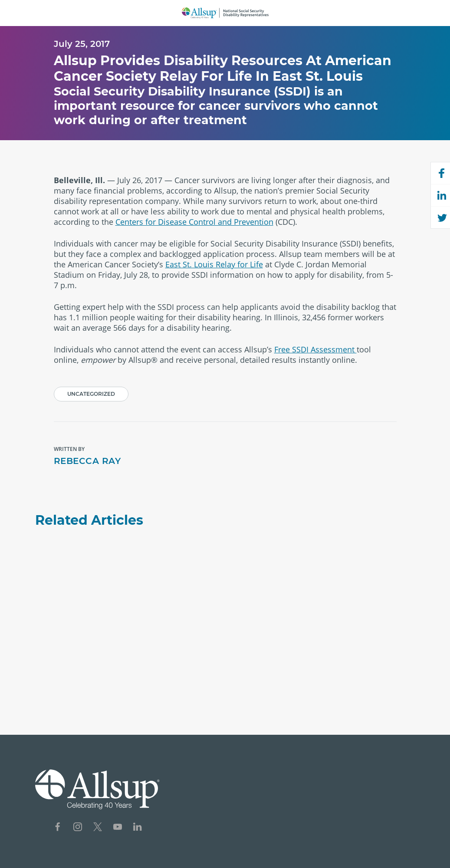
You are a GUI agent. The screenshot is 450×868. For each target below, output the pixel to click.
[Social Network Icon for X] (98, 828)
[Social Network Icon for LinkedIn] (138, 828)
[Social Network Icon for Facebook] (58, 828)
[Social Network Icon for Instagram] (78, 828)
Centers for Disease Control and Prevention (194, 222)
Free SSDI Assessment (315, 349)
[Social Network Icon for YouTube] (118, 828)
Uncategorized (91, 394)
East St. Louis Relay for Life (214, 264)
